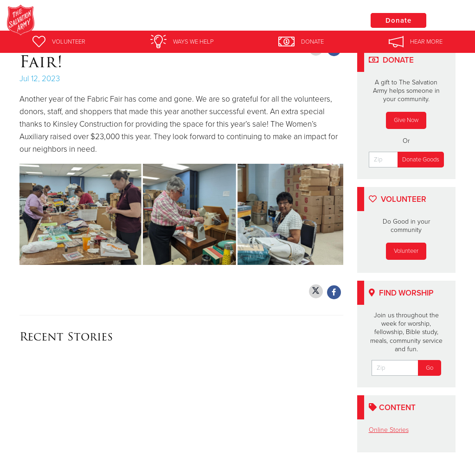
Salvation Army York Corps (162, 21)
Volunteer (406, 251)
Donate (398, 20)
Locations (328, 20)
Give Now (406, 120)
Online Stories (389, 430)
